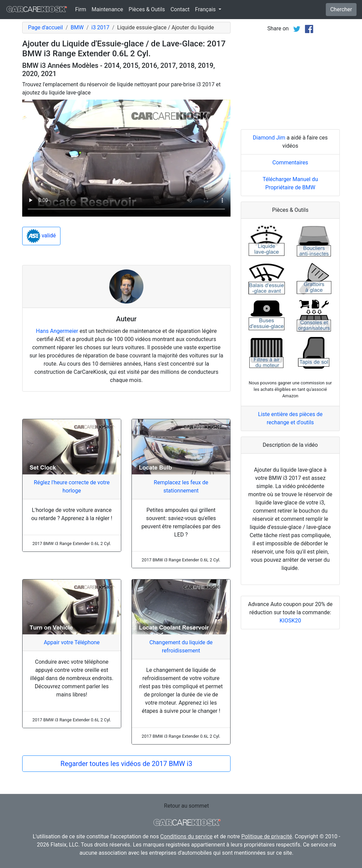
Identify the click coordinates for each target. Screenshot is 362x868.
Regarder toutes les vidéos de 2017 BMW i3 (126, 764)
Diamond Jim (269, 138)
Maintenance (107, 9)
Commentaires (290, 163)
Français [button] (206, 9)
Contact (180, 9)
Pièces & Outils (147, 9)
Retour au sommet (186, 806)
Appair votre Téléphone (72, 642)
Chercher (341, 9)
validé (41, 236)
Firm (81, 9)
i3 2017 (100, 27)
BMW (77, 27)
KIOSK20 (290, 621)
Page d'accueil (45, 27)
